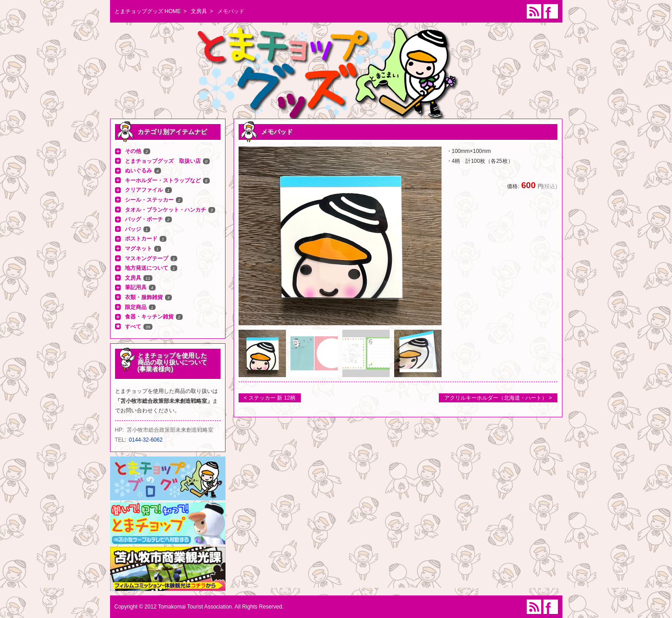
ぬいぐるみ (138, 171)
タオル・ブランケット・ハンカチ (166, 210)
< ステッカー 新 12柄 (270, 398)
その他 (133, 151)
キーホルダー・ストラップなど (163, 180)
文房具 (199, 11)
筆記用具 (136, 287)
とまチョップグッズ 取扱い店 (163, 161)
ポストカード (141, 239)
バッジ (133, 229)
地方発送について (147, 268)
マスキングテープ (147, 258)
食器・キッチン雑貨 (149, 317)
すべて (133, 327)
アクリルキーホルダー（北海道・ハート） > (498, 398)
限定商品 (136, 307)
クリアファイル (144, 190)
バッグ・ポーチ (144, 219)
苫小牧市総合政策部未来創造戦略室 (170, 430)
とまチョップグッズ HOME (148, 11)
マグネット (138, 249)
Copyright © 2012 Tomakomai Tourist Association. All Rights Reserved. (199, 607)
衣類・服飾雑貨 (144, 297)
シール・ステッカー (149, 200)
